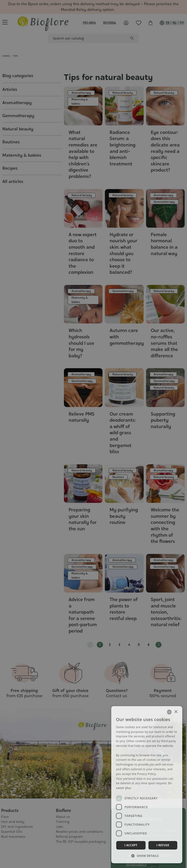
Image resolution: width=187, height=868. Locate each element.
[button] (147, 856)
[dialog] (147, 785)
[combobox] (169, 712)
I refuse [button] (163, 845)
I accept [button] (131, 845)
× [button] (176, 712)
